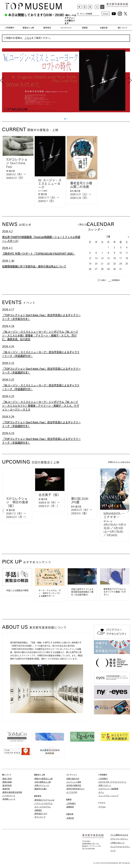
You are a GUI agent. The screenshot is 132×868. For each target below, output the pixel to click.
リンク (113, 851)
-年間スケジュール (42, 785)
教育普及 (47, 28)
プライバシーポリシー (119, 839)
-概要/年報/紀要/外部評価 (12, 792)
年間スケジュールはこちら (119, 462)
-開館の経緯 (7, 782)
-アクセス (102, 807)
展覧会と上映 (28, 28)
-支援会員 (70, 818)
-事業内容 (6, 789)
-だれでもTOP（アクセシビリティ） (112, 782)
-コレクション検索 (74, 782)
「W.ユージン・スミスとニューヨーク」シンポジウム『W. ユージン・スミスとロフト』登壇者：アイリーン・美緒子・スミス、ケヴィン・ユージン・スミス (41, 406)
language (106, 14)
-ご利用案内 (71, 803)
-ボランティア (40, 817)
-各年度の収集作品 (74, 785)
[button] (65, 119)
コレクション (66, 28)
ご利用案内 (9, 28)
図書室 (85, 28)
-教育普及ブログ (41, 814)
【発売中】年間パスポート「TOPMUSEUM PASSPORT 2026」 (39, 254)
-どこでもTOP (72, 792)
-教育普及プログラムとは (44, 800)
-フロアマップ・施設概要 (108, 789)
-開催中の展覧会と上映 (43, 779)
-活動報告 (38, 810)
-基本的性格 (7, 785)
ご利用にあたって (117, 843)
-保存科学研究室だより (75, 789)
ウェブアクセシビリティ (120, 847)
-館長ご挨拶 (7, 779)
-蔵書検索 (70, 807)
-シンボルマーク (9, 796)
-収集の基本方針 (73, 779)
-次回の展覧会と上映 (42, 782)
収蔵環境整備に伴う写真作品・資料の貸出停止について (34, 266)
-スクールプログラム (42, 807)
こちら (28, 38)
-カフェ (101, 792)
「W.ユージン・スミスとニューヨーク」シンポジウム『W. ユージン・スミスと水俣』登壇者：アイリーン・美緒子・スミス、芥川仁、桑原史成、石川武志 (40, 335)
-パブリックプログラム (43, 803)
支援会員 (104, 28)
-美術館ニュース (9, 799)
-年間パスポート (105, 785)
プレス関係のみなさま (119, 835)
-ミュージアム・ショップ (108, 796)
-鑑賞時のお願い (41, 789)
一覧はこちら (83, 224)
